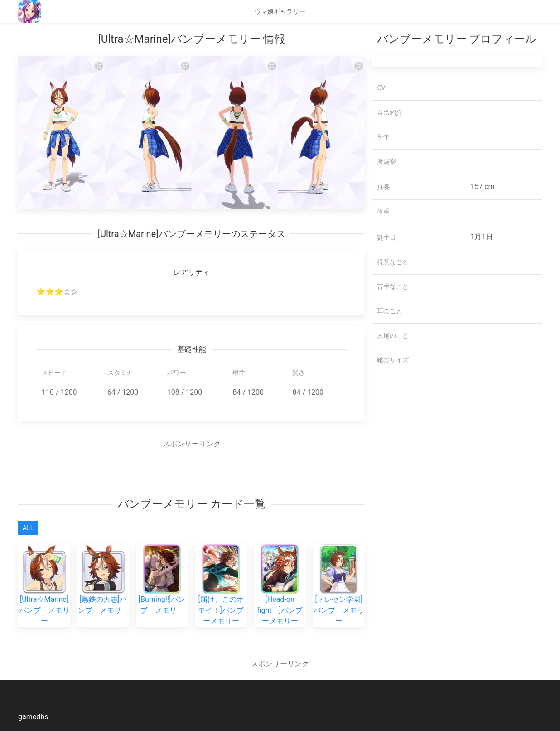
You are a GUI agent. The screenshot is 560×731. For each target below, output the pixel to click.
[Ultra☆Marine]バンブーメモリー (44, 595)
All (28, 528)
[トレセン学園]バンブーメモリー (339, 595)
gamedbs (33, 717)
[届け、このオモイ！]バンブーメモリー (221, 595)
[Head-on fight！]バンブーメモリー (280, 595)
